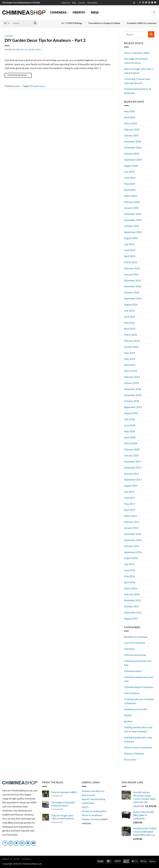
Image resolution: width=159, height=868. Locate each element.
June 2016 (130, 570)
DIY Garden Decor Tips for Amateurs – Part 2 (45, 40)
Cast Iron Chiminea (134, 643)
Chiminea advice (133, 671)
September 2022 (133, 298)
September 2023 (133, 232)
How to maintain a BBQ (137, 53)
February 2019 (132, 377)
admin (38, 50)
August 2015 (131, 618)
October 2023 (132, 226)
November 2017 (133, 467)
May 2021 (129, 353)
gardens (9, 36)
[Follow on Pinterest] (152, 3)
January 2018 (131, 455)
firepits (128, 715)
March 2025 (131, 123)
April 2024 (130, 190)
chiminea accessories (135, 655)
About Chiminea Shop (94, 799)
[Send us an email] (149, 3)
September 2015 (133, 612)
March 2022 (131, 335)
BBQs (96, 12)
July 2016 (129, 564)
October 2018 (132, 401)
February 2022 (132, 341)
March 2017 (131, 516)
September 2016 (133, 552)
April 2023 (130, 256)
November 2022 (133, 286)
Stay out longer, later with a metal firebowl (139, 71)
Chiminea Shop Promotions (139, 687)
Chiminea (129, 649)
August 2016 (131, 558)
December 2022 (133, 280)
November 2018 (133, 395)
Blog (74, 3)
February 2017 (132, 522)
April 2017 (130, 510)
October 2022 (132, 292)
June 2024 (130, 178)
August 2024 (131, 166)
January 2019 (131, 383)
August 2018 (131, 413)
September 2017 (133, 479)
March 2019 (131, 371)
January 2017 (131, 528)
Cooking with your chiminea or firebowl (139, 701)
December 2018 (133, 389)
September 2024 (133, 160)
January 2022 (131, 347)
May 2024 (129, 184)
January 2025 (131, 135)
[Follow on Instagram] (143, 3)
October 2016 (132, 546)
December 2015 (133, 600)
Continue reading (18, 75)
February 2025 (132, 129)
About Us (66, 3)
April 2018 (130, 437)
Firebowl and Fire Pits (136, 709)
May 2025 (129, 111)
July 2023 (129, 244)
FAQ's (85, 807)
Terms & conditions (92, 815)
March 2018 (131, 443)
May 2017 (129, 504)
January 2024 (131, 208)
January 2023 (131, 274)
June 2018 (130, 425)
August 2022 (131, 304)
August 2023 (131, 238)
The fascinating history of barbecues (137, 91)
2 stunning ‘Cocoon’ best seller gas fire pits (137, 81)
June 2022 (130, 317)
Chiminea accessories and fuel (138, 663)
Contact (82, 3)
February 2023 (132, 268)
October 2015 (132, 606)
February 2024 (132, 202)
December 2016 (133, 534)
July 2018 (129, 419)
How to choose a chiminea (138, 747)
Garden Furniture (91, 819)
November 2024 (133, 147)
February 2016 (132, 594)
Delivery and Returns (93, 791)
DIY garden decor (38, 86)
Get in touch (88, 795)
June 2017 (130, 498)
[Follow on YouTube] (155, 3)
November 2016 (133, 540)
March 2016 (131, 588)
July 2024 (129, 172)
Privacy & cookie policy (94, 811)
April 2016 (130, 582)
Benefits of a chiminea (136, 637)
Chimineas (59, 12)
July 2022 (129, 310)
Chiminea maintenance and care (139, 679)
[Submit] (35, 23)
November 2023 (133, 220)
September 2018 (133, 407)
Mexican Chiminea (134, 753)
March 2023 (131, 262)
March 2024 (131, 196)
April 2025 (130, 117)
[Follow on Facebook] (140, 3)
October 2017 (132, 474)
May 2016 (129, 576)
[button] (92, 3)
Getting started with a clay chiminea (138, 739)
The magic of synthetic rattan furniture (136, 61)
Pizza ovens (130, 759)
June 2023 (130, 250)
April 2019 (130, 365)
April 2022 (130, 329)
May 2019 (129, 359)
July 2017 (129, 492)
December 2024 (133, 141)
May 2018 (129, 431)
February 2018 (132, 449)
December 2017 (133, 461)
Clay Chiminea (132, 693)
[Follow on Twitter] (146, 3)
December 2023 (133, 214)
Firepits (80, 12)
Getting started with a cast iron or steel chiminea (138, 729)
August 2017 (131, 486)
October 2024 (132, 154)
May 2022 (129, 323)
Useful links (88, 803)
